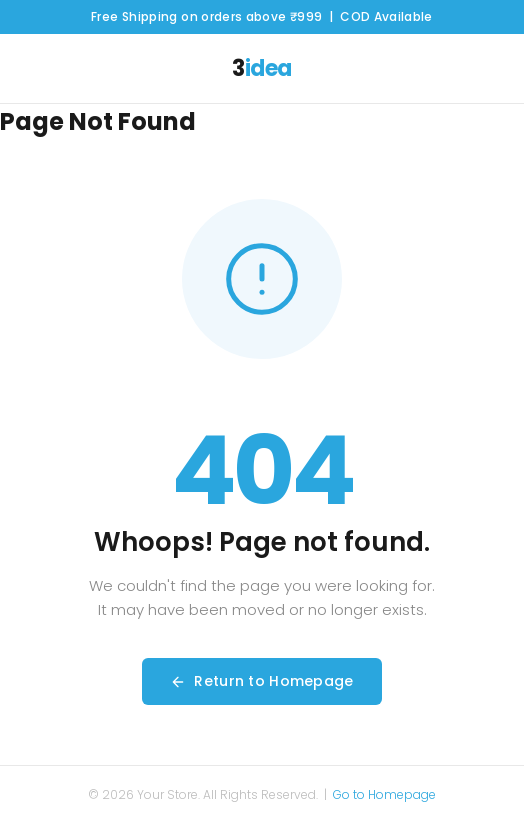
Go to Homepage (384, 794)
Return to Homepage (261, 681)
